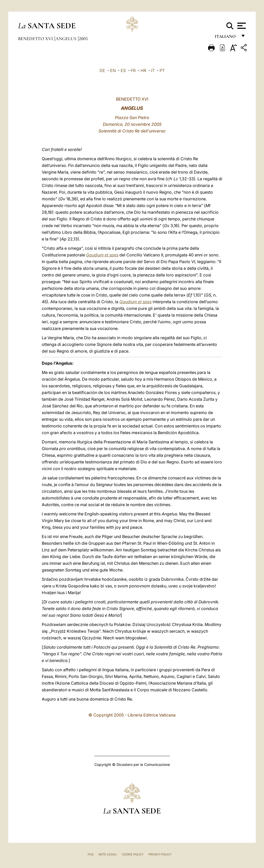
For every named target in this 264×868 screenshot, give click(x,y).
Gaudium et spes (102, 255)
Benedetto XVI (36, 39)
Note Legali (108, 854)
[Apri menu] (241, 26)
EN (113, 70)
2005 (83, 39)
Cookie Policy (133, 854)
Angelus (66, 39)
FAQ (90, 854)
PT (162, 70)
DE (102, 70)
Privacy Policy (160, 854)
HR (143, 70)
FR (133, 70)
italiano (226, 38)
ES (123, 70)
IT (153, 70)
